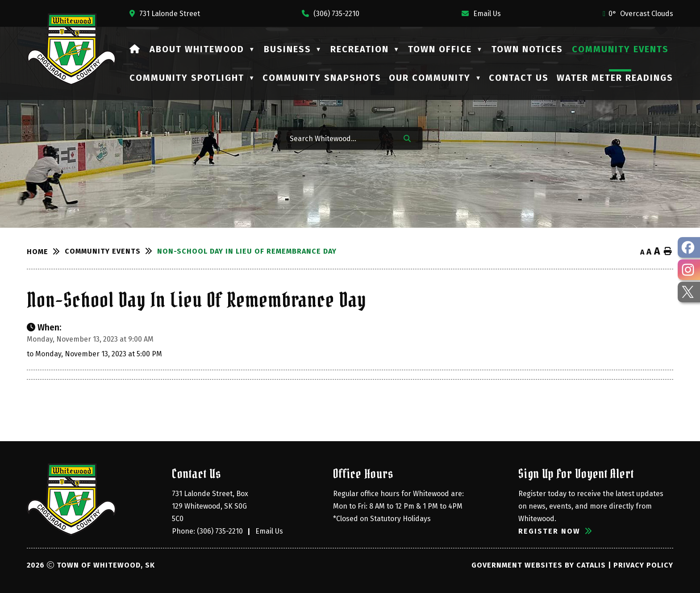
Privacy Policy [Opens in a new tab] (643, 565)
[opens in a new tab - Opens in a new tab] (689, 247)
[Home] (135, 49)
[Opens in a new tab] (165, 14)
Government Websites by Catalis (539, 565)
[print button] (668, 252)
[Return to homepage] (46, 252)
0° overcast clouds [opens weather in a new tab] (641, 14)
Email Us (269, 531)
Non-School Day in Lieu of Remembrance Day (247, 251)
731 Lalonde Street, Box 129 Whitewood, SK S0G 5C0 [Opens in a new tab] (211, 506)
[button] (407, 138)
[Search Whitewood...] (341, 138)
